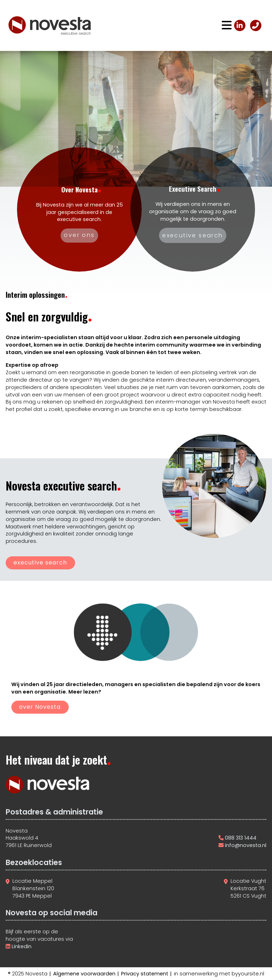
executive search (40, 563)
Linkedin (21, 946)
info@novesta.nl (246, 845)
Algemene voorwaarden (84, 974)
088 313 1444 (241, 838)
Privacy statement (145, 974)
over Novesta (40, 707)
